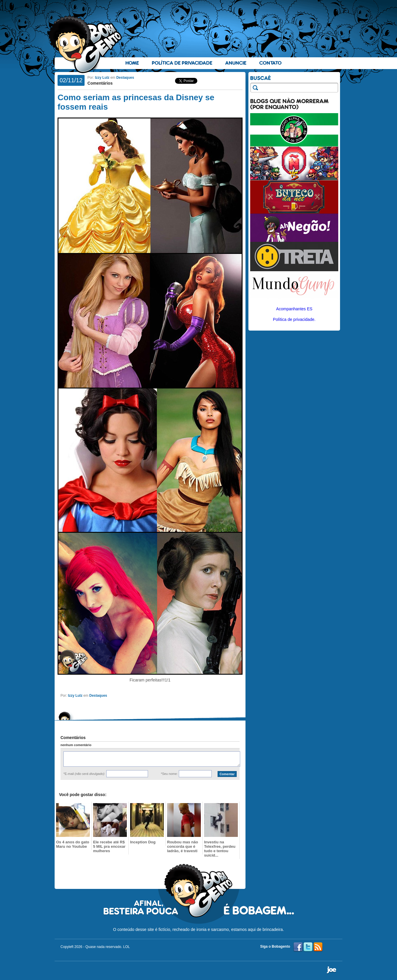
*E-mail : (84, 774)
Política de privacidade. (294, 319)
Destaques (125, 78)
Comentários (100, 83)
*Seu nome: (169, 774)
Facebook (298, 947)
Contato (270, 63)
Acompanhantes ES (294, 309)
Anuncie (236, 63)
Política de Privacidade (182, 63)
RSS (318, 947)
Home (132, 63)
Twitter (308, 947)
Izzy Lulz (102, 78)
